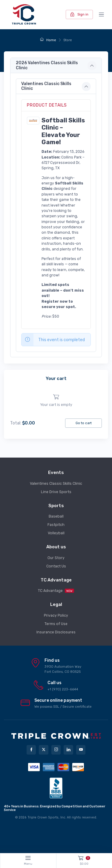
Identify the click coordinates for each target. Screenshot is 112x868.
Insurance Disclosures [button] (56, 632)
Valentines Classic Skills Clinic (56, 484)
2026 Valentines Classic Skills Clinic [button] (47, 65)
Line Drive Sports (56, 492)
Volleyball (56, 533)
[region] (56, 401)
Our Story (56, 558)
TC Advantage (56, 591)
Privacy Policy (56, 615)
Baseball (56, 516)
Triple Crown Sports (43, 817)
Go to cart (84, 423)
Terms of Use (56, 624)
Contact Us (56, 566)
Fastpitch (56, 525)
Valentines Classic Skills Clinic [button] (46, 86)
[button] (33, 120)
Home (48, 40)
